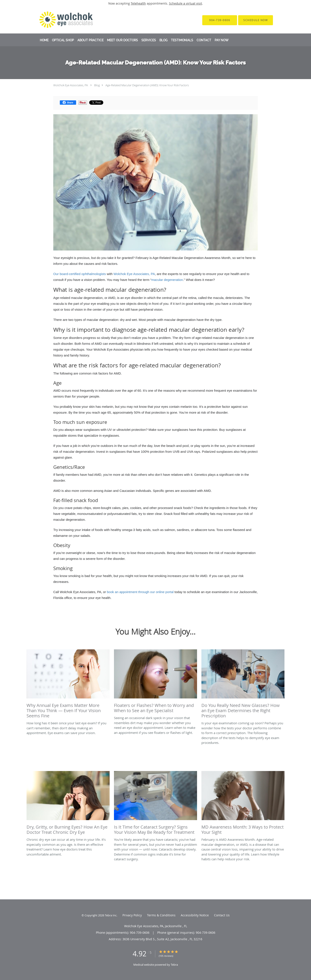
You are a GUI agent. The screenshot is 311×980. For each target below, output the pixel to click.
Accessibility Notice (195, 915)
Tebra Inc (111, 915)
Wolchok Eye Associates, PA (71, 85)
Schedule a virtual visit (186, 3)
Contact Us (222, 915)
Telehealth (138, 3)
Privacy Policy (132, 915)
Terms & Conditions (161, 915)
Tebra (174, 965)
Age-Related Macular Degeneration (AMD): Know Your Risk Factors (147, 85)
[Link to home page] (60, 20)
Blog (97, 85)
